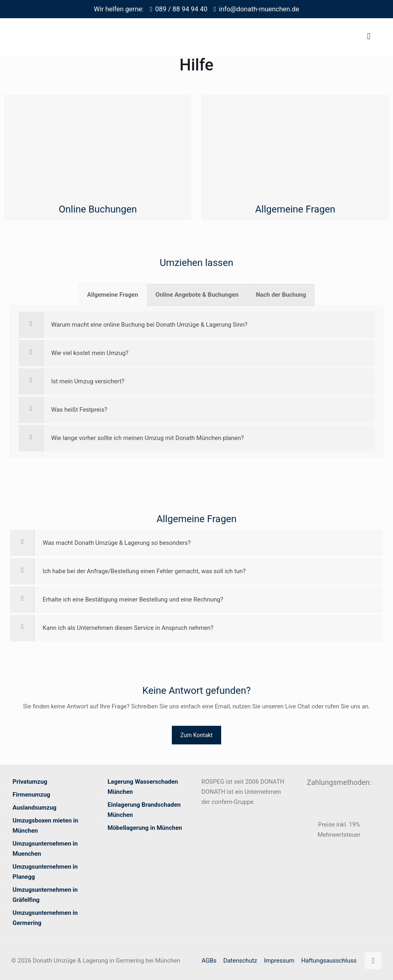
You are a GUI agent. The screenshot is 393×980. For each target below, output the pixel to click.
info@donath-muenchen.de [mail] (259, 9)
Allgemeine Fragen (295, 209)
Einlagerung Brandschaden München (144, 810)
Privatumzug (30, 782)
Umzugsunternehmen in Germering (45, 918)
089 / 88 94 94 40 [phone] (181, 9)
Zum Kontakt (196, 735)
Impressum (279, 961)
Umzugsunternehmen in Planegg (45, 872)
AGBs (209, 961)
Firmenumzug (31, 795)
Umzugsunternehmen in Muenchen (45, 849)
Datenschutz (240, 961)
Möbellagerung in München (145, 828)
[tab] (112, 295)
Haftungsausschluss (329, 961)
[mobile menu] (369, 36)
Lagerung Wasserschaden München (143, 787)
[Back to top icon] (373, 961)
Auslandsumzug (35, 808)
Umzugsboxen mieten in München (45, 826)
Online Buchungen (98, 209)
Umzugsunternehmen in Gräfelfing (45, 895)
